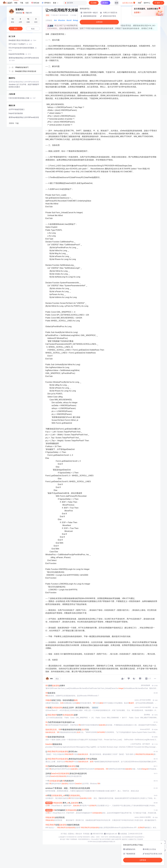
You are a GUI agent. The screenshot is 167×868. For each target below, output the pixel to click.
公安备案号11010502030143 (67, 837)
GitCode (35, 3)
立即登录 (99, 22)
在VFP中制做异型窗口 (17, 109)
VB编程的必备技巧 (22, 67)
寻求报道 (86, 834)
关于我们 (64, 834)
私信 (33, 29)
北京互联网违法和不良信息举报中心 (133, 837)
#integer (76, 20)
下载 (21, 3)
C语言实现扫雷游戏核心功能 (22, 98)
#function (62, 20)
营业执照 (140, 839)
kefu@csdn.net (112, 834)
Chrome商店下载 (96, 839)
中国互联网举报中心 (84, 839)
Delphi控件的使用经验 (20, 54)
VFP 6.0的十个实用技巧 (20, 44)
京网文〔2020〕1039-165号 (99, 837)
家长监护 (63, 839)
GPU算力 (46, 3)
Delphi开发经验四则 (16, 113)
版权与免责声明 (116, 839)
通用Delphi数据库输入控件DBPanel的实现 (24, 59)
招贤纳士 (71, 834)
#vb (55, 20)
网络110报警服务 (72, 839)
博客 (16, 3)
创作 (158, 3)
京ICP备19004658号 (84, 837)
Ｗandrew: (13, 84)
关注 (57, 679)
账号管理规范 (107, 839)
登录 (117, 3)
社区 (27, 3)
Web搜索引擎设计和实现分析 (22, 40)
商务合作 (79, 834)
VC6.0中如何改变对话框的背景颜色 (23, 49)
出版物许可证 (132, 839)
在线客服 (124, 834)
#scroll (69, 20)
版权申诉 (125, 839)
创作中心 (147, 3)
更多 (56, 3)
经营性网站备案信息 (115, 837)
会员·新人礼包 (129, 3)
